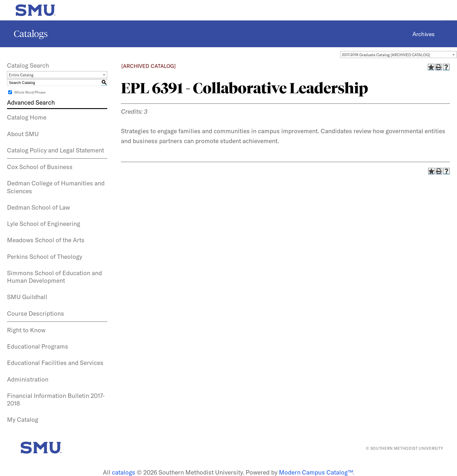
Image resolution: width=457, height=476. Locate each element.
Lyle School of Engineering (44, 224)
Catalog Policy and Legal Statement (56, 150)
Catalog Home (27, 117)
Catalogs (31, 34)
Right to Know (26, 330)
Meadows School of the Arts (46, 240)
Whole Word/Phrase (30, 92)
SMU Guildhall (27, 297)
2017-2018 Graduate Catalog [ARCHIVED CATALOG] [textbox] (386, 55)
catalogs (124, 472)
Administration (28, 379)
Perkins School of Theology (45, 257)
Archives (423, 34)
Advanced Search (31, 102)
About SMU (23, 134)
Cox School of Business (40, 167)
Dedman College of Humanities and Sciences (56, 187)
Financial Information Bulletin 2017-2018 (56, 399)
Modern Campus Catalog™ (316, 472)
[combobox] (398, 55)
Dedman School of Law (38, 207)
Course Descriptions (36, 313)
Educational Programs (38, 346)
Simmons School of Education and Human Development (55, 277)
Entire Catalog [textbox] (21, 75)
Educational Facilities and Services (55, 363)
